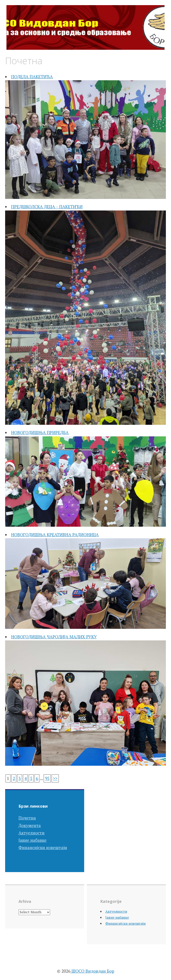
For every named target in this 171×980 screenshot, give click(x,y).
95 (47, 778)
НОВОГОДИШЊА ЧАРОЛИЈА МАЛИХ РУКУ (54, 637)
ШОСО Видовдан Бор (92, 971)
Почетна (27, 818)
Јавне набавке (33, 840)
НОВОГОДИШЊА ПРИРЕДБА (40, 432)
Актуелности (32, 833)
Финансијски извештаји (43, 847)
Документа (30, 825)
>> (55, 778)
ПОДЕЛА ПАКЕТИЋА (32, 77)
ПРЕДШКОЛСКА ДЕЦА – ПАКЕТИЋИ (47, 207)
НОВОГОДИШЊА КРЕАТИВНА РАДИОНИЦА (55, 535)
